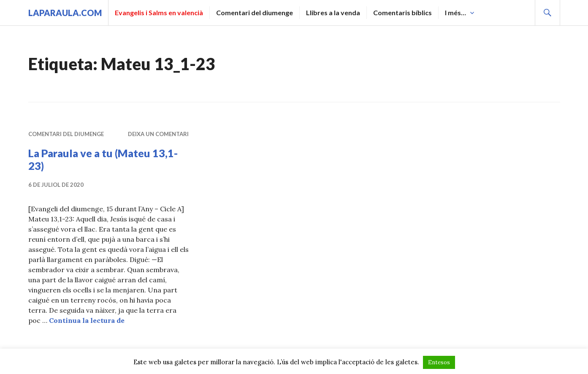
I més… (455, 12)
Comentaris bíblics (402, 12)
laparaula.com (65, 13)
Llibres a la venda (333, 12)
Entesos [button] (439, 362)
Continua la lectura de (87, 320)
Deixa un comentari (158, 134)
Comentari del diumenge (255, 12)
